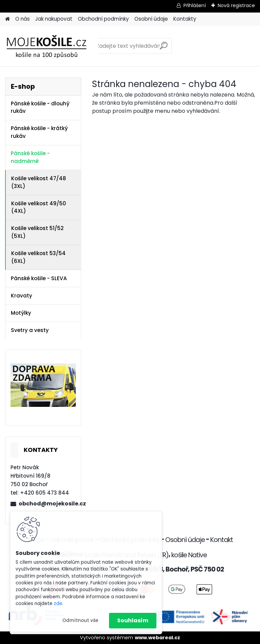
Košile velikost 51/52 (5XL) (37, 232)
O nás (23, 19)
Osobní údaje (151, 19)
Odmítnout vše (80, 620)
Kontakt (222, 540)
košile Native (189, 555)
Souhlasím (133, 620)
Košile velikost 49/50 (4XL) (39, 207)
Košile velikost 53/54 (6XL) (38, 257)
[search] (164, 48)
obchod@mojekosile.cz (47, 504)
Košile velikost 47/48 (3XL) (39, 182)
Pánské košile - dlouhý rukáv (40, 107)
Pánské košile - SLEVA (39, 278)
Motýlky (21, 313)
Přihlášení (195, 5)
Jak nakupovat (54, 19)
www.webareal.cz (157, 638)
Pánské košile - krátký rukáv (39, 132)
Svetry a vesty (30, 330)
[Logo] (52, 46)
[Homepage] (7, 19)
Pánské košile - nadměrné (30, 157)
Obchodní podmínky (103, 19)
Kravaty (21, 296)
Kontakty (185, 19)
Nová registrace (236, 5)
